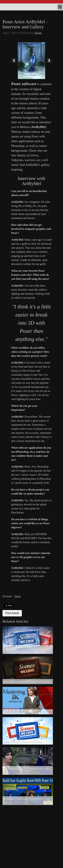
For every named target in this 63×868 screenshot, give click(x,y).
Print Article (12, 613)
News (17, 596)
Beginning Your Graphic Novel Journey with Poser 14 (26, 800)
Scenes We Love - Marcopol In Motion (23, 742)
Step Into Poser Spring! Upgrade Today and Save (26, 770)
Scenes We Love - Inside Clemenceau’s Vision (27, 681)
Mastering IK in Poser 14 (16, 712)
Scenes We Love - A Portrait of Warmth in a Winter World (26, 649)
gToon (38, 33)
